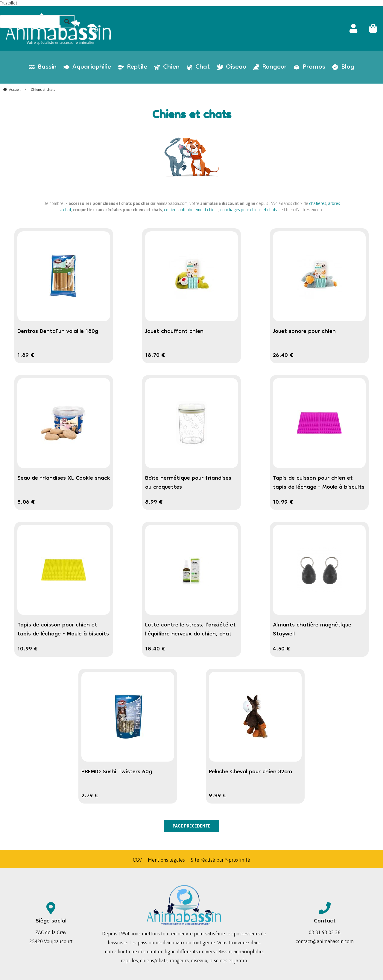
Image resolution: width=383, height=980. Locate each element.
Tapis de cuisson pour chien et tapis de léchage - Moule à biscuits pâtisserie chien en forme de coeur (319, 487)
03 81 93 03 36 (325, 932)
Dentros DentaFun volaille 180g (58, 332)
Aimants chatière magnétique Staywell (312, 630)
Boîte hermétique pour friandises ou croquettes (188, 483)
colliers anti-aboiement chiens (191, 210)
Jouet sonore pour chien (304, 332)
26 (283, 356)
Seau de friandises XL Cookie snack (64, 478)
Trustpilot (9, 3)
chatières (318, 203)
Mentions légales (166, 860)
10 (283, 502)
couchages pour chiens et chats (249, 210)
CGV (137, 860)
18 (155, 356)
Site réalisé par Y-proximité (221, 860)
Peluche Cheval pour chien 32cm (250, 772)
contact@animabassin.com (325, 941)
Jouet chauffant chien (174, 332)
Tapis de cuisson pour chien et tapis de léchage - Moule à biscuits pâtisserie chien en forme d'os (63, 634)
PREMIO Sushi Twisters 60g (117, 772)
